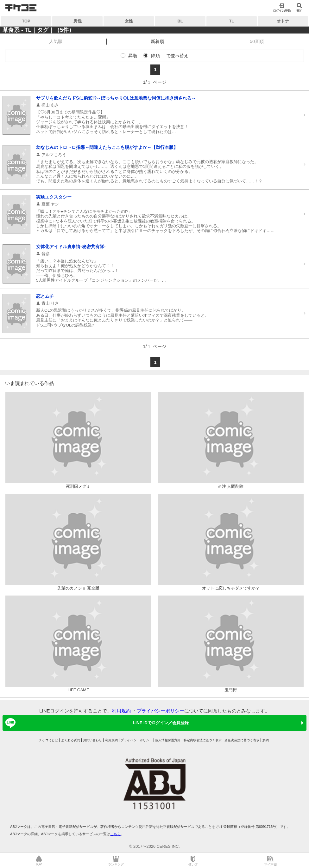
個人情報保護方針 (168, 740)
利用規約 (121, 711)
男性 (78, 21)
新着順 (157, 41)
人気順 (56, 41)
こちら (115, 834)
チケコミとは (48, 740)
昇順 (133, 56)
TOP (26, 21)
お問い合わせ (92, 740)
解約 (266, 740)
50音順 (257, 41)
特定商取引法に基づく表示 (203, 740)
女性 (129, 21)
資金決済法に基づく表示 (242, 740)
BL (180, 21)
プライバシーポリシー (161, 711)
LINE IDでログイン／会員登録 (96, 723)
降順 (155, 56)
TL (231, 21)
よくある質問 (71, 740)
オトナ (283, 21)
